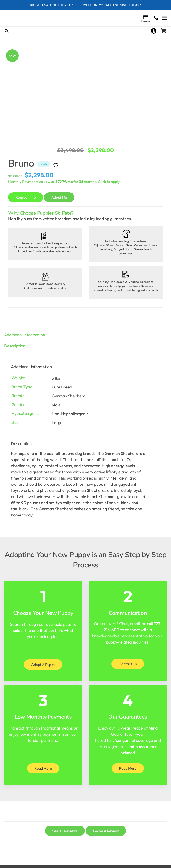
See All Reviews (65, 831)
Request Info (26, 197)
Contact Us (128, 664)
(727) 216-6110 (156, 18)
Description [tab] (15, 346)
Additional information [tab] (25, 335)
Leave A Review (106, 831)
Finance (146, 21)
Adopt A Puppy (43, 665)
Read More (43, 768)
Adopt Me (59, 197)
